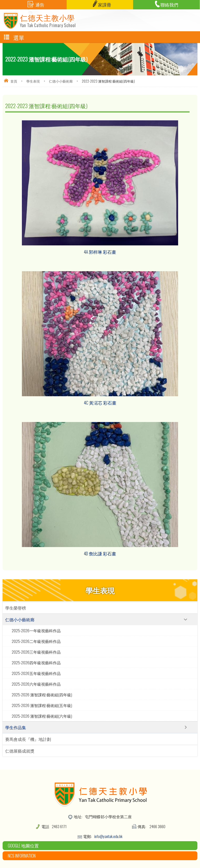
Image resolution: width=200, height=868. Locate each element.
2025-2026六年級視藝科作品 (36, 684)
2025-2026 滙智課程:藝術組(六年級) (42, 716)
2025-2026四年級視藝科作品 (36, 662)
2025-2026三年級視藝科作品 (36, 652)
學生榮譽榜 (16, 608)
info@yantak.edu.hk (108, 836)
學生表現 (33, 81)
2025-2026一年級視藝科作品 (36, 630)
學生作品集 (16, 727)
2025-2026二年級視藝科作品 (36, 641)
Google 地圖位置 (23, 845)
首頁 (14, 81)
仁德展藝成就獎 (20, 751)
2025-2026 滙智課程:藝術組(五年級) (42, 705)
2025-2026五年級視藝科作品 (36, 673)
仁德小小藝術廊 (61, 81)
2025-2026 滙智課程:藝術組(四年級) (42, 695)
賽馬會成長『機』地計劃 (28, 739)
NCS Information (22, 856)
